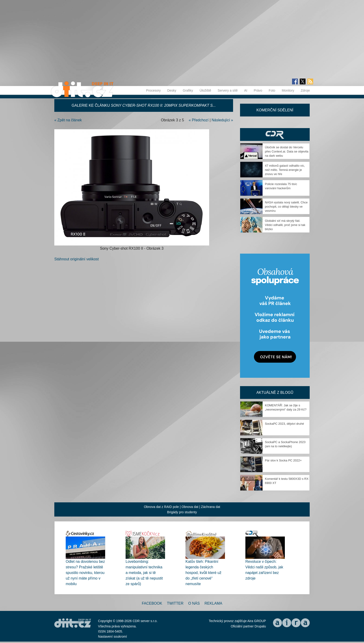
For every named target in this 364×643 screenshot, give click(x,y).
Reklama (213, 603)
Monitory (288, 90)
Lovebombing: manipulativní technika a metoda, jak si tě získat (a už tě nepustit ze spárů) (144, 573)
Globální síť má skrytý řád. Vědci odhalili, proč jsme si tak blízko (285, 225)
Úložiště (205, 90)
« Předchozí (199, 120)
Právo (258, 90)
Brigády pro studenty (182, 512)
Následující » (223, 120)
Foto (272, 90)
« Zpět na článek (68, 120)
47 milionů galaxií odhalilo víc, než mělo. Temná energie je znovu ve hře (285, 170)
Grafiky (188, 90)
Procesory (153, 90)
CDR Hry (275, 134)
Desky (172, 90)
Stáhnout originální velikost (76, 259)
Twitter (175, 603)
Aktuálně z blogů (275, 393)
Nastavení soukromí (112, 636)
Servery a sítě (227, 90)
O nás (194, 603)
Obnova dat (190, 507)
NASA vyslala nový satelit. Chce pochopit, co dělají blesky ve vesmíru (286, 207)
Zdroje (305, 90)
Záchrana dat (211, 507)
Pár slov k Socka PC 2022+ (283, 460)
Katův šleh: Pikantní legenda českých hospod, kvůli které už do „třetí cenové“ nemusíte (203, 573)
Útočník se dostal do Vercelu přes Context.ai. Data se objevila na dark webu (287, 151)
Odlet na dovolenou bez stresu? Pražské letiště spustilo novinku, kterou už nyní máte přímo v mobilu (85, 573)
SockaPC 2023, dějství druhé (284, 424)
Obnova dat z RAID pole (161, 507)
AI (246, 90)
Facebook (152, 603)
